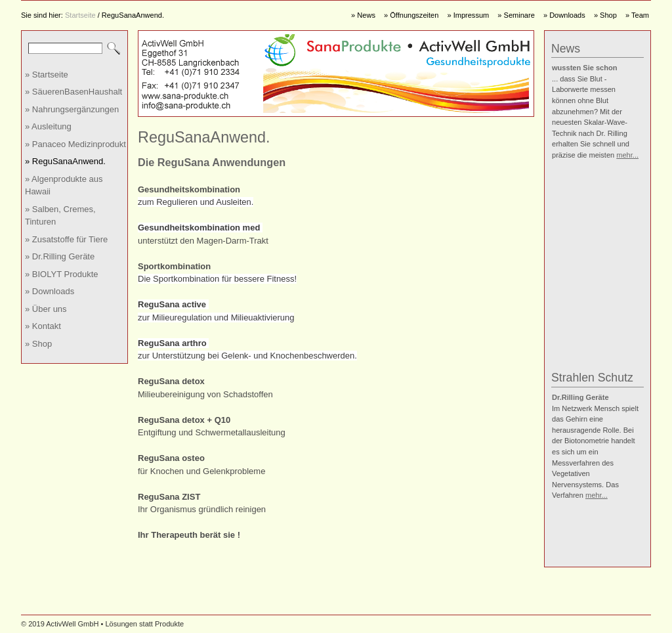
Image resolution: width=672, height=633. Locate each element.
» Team (637, 15)
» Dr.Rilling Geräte (60, 256)
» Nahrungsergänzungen (72, 109)
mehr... (627, 155)
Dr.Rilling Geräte (580, 397)
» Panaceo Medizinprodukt (75, 144)
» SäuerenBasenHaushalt (73, 92)
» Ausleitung (48, 126)
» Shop (605, 15)
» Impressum (468, 15)
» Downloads (564, 15)
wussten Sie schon (584, 68)
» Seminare (516, 15)
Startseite (80, 15)
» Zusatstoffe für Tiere (66, 239)
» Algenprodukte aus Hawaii (64, 186)
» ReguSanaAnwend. (65, 161)
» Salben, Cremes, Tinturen (60, 216)
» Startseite (47, 75)
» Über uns (46, 309)
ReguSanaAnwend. (133, 15)
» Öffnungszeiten (411, 15)
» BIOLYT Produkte (62, 274)
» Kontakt (43, 326)
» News (363, 15)
